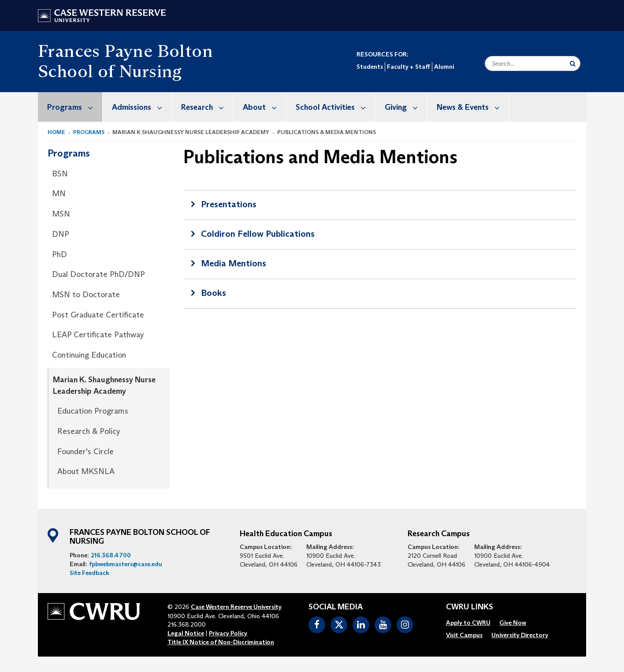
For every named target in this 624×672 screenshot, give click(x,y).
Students (370, 67)
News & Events (473, 107)
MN (59, 194)
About (264, 107)
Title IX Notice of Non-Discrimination (221, 642)
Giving (406, 107)
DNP (61, 234)
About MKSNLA (86, 471)
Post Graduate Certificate (98, 315)
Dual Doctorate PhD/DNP (98, 274)
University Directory (520, 635)
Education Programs (93, 411)
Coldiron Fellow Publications (258, 234)
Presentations (229, 204)
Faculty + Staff (409, 67)
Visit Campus (464, 635)
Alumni (444, 67)
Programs (75, 107)
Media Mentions (234, 263)
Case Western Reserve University (236, 607)
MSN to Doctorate (86, 295)
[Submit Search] (573, 63)
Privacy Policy (228, 633)
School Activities (335, 107)
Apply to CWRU (468, 623)
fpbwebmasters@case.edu (126, 564)
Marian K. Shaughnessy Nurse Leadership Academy (104, 385)
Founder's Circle (85, 452)
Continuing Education (89, 355)
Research (207, 107)
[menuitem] (70, 107)
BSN (60, 174)
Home (56, 132)
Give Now (513, 623)
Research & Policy (89, 431)
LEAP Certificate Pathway (98, 335)
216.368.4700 (111, 555)
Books (214, 293)
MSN (61, 214)
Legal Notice (186, 633)
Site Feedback (89, 573)
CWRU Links (470, 607)
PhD (59, 254)
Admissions (142, 107)
